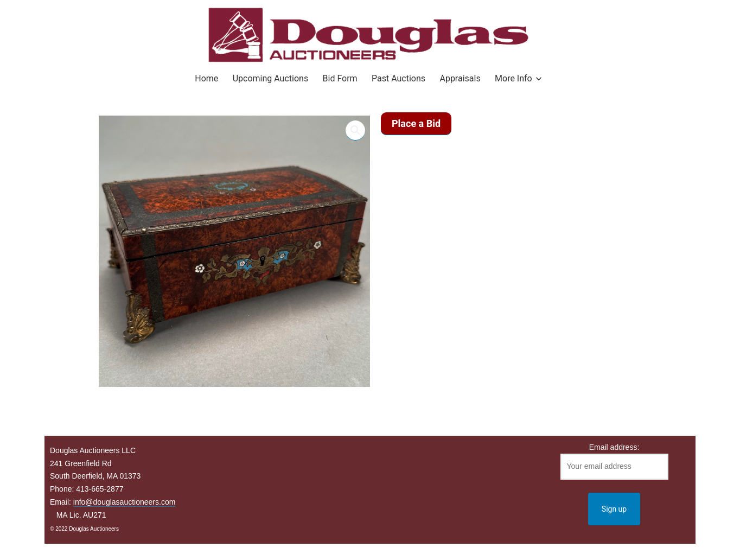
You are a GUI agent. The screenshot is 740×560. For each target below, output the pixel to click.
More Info (513, 78)
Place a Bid (416, 123)
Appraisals (460, 78)
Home (206, 78)
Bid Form (340, 78)
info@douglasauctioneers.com (125, 502)
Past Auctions (398, 78)
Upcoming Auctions (270, 78)
